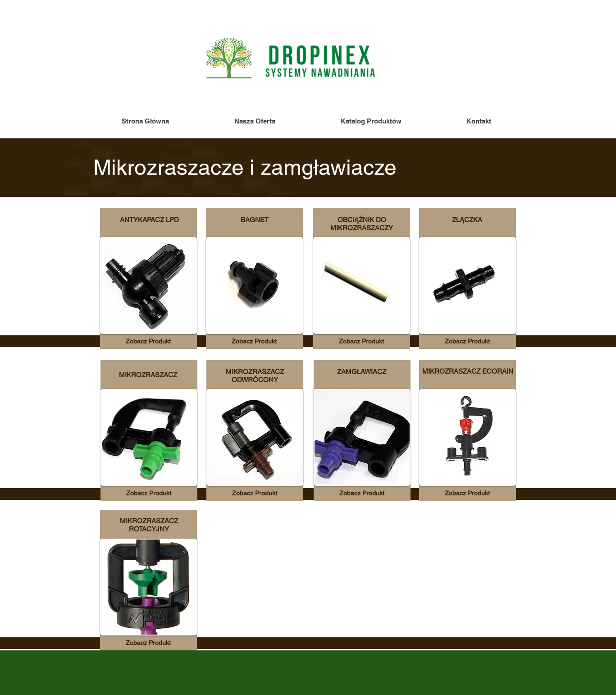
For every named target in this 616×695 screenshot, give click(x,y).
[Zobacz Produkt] (148, 341)
